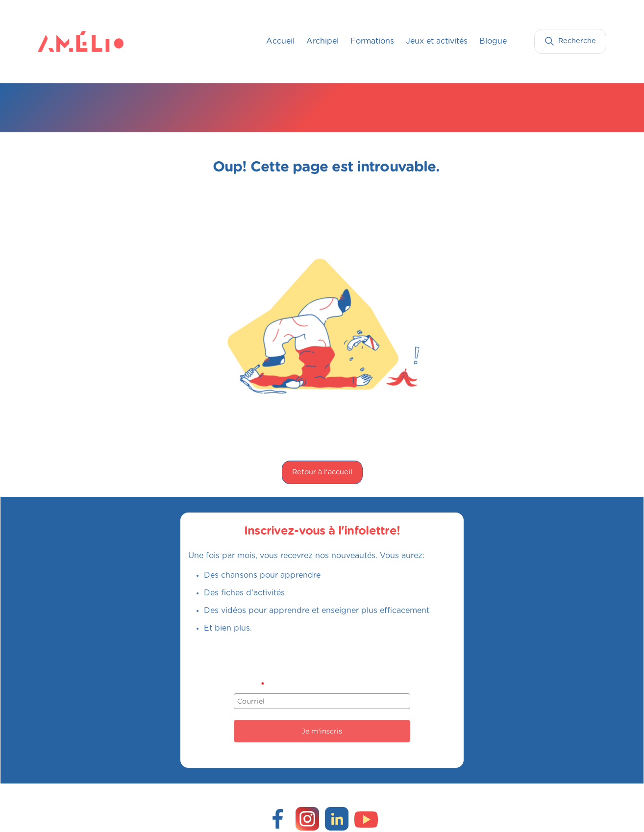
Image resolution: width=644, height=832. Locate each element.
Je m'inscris (322, 731)
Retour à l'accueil (322, 472)
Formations (372, 41)
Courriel (249, 685)
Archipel (322, 41)
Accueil (280, 41)
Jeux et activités (437, 41)
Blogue (493, 41)
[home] (57, 41)
